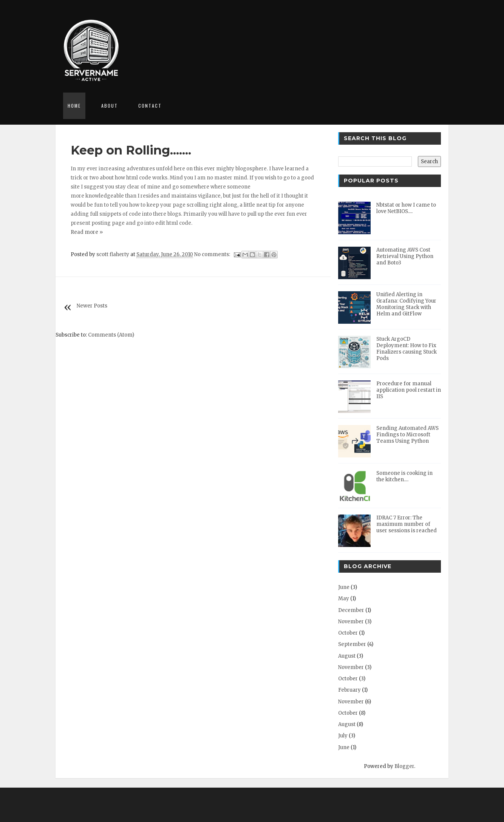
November (351, 622)
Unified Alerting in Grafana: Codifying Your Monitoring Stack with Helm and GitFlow (406, 304)
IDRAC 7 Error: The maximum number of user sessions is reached (407, 524)
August (347, 656)
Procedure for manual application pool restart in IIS (409, 390)
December (351, 610)
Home (74, 106)
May (344, 599)
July (343, 736)
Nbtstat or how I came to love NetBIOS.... (406, 208)
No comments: (213, 254)
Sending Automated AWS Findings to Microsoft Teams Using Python (407, 435)
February (349, 690)
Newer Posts (92, 306)
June (344, 587)
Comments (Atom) (111, 335)
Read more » (87, 232)
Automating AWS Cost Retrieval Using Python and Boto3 (405, 256)
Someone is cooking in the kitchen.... (404, 476)
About (110, 106)
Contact (150, 106)
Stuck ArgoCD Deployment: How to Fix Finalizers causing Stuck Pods (407, 349)
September (352, 644)
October (348, 633)
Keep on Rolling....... (131, 150)
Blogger (404, 766)
